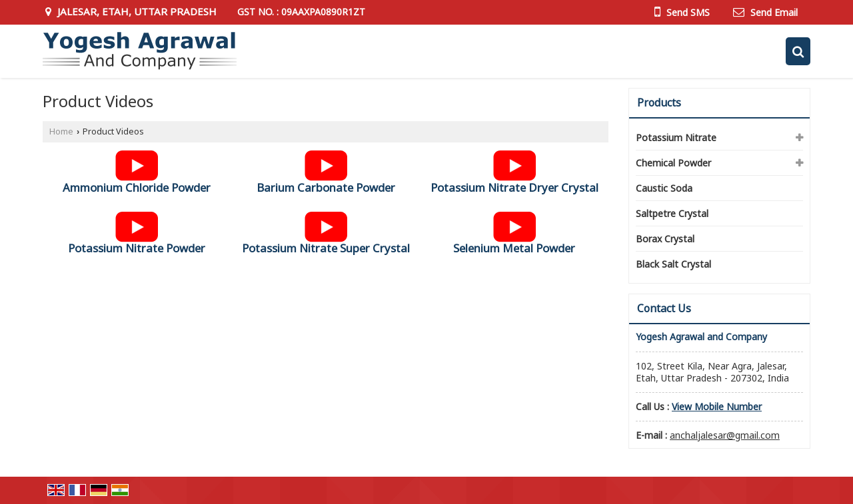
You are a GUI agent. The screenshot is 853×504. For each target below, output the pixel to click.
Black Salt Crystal (673, 264)
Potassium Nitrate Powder (137, 248)
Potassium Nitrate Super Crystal (326, 248)
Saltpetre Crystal (672, 213)
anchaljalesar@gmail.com (725, 435)
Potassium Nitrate (676, 137)
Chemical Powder (673, 163)
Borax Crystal (665, 239)
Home (61, 131)
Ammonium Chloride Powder (137, 187)
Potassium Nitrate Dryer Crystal (514, 187)
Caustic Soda (664, 188)
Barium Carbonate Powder (326, 187)
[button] (717, 406)
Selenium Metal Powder (514, 248)
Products (659, 103)
